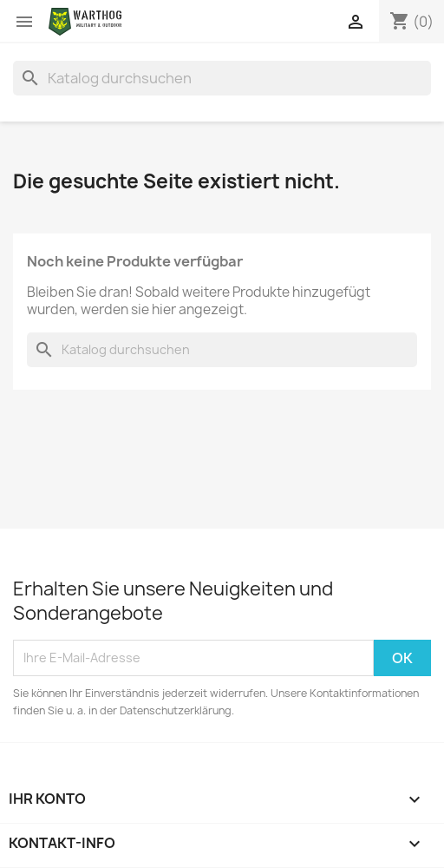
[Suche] (222, 78)
